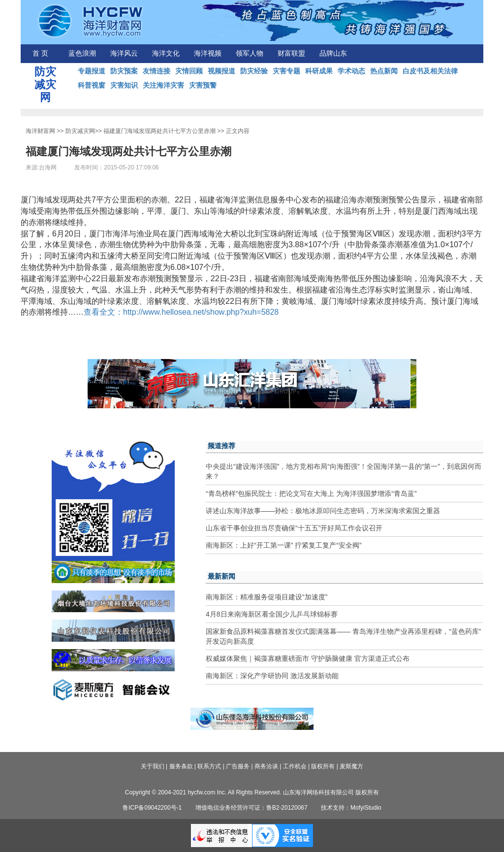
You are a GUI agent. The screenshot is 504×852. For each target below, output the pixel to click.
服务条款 (181, 766)
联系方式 (209, 766)
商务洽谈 (266, 766)
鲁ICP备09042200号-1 (152, 808)
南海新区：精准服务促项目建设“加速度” (267, 597)
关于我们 (153, 766)
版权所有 (323, 766)
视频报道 (221, 71)
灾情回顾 (189, 71)
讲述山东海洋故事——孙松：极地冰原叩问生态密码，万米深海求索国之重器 (323, 511)
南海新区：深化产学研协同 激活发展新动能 (272, 676)
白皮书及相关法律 (430, 71)
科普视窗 (92, 85)
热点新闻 (384, 71)
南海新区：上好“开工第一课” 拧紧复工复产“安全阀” (284, 545)
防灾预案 (124, 71)
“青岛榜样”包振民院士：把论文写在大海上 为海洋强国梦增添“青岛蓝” (311, 493)
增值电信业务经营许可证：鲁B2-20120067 (252, 808)
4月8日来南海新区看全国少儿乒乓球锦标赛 (272, 614)
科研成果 (319, 71)
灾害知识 (124, 85)
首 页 (40, 53)
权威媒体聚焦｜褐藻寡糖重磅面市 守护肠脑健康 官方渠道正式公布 (308, 658)
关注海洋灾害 (163, 85)
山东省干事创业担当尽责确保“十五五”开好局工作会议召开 (294, 528)
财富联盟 (291, 53)
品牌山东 (333, 53)
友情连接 (157, 71)
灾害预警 (203, 85)
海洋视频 (208, 53)
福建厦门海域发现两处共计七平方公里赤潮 (159, 131)
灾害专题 (286, 71)
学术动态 (351, 71)
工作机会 (295, 766)
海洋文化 (166, 53)
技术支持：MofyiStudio (351, 808)
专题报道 (92, 71)
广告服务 (238, 766)
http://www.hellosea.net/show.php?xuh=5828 (201, 312)
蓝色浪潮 (82, 53)
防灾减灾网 (80, 131)
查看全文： (103, 312)
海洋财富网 (40, 131)
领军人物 (250, 53)
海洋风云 (124, 53)
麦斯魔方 (351, 766)
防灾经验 (254, 71)
